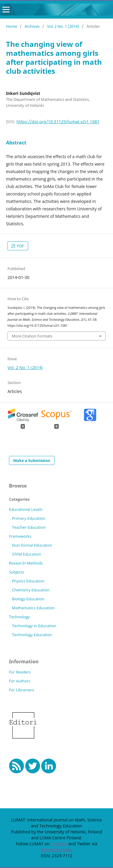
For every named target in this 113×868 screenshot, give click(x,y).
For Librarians (22, 690)
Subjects (17, 572)
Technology (19, 617)
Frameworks (20, 536)
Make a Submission (32, 460)
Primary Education (29, 518)
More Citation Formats (32, 336)
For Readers (20, 672)
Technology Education (32, 635)
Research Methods (26, 563)
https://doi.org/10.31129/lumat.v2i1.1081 (58, 122)
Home (12, 26)
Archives (32, 26)
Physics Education (28, 581)
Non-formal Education (32, 545)
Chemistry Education (31, 590)
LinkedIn (59, 844)
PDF (20, 246)
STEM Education (27, 554)
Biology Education (28, 599)
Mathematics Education (33, 608)
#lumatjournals (56, 850)
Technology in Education (34, 626)
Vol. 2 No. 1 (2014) (63, 26)
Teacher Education (29, 527)
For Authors (20, 681)
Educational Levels (26, 509)
